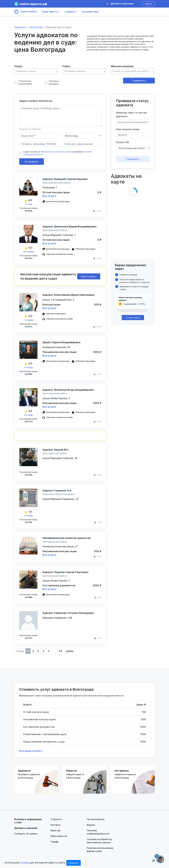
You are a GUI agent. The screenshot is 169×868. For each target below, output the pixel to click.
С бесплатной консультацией (23, 82)
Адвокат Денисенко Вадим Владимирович (69, 226)
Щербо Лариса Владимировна (61, 342)
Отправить (32, 162)
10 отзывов (28, 252)
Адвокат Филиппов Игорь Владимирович (68, 390)
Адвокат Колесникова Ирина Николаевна (68, 295)
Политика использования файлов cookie (100, 850)
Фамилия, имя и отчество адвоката (132, 114)
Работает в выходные (52, 82)
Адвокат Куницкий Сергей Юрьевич (65, 179)
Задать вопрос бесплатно (36, 101)
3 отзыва (28, 367)
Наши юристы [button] (50, 12)
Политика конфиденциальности (98, 832)
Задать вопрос (26, 12)
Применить (139, 81)
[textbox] (36, 71)
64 (61, 651)
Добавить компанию (120, 4)
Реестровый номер (128, 129)
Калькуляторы (90, 12)
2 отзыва (28, 516)
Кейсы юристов (59, 836)
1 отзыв (28, 204)
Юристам (55, 830)
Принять (74, 863)
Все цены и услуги (31, 751)
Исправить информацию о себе (28, 821)
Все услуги (49, 196)
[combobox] (36, 71)
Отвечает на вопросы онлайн (59, 254)
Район (66, 66)
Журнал (91, 825)
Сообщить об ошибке (26, 834)
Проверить (133, 159)
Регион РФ (122, 142)
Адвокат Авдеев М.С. (56, 450)
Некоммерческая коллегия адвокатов (66, 538)
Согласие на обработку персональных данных (99, 841)
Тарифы (54, 842)
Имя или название (122, 66)
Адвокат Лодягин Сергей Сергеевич (65, 572)
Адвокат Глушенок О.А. (57, 490)
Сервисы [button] (70, 12)
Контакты (55, 825)
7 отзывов (28, 320)
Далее (70, 651)
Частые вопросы (96, 819)
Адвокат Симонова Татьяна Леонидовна (68, 613)
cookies (24, 863)
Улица (18, 66)
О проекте (56, 819)
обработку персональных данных (56, 152)
